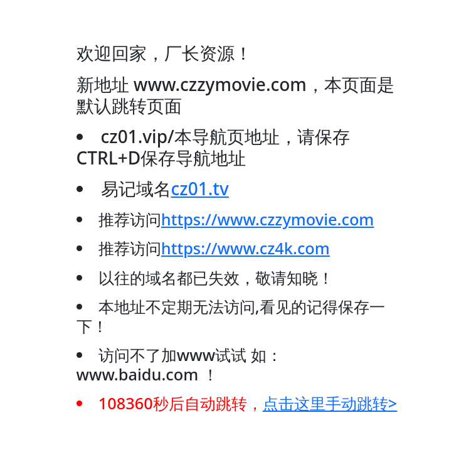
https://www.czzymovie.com (268, 219)
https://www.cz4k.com (246, 248)
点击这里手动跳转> (330, 403)
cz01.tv (200, 188)
